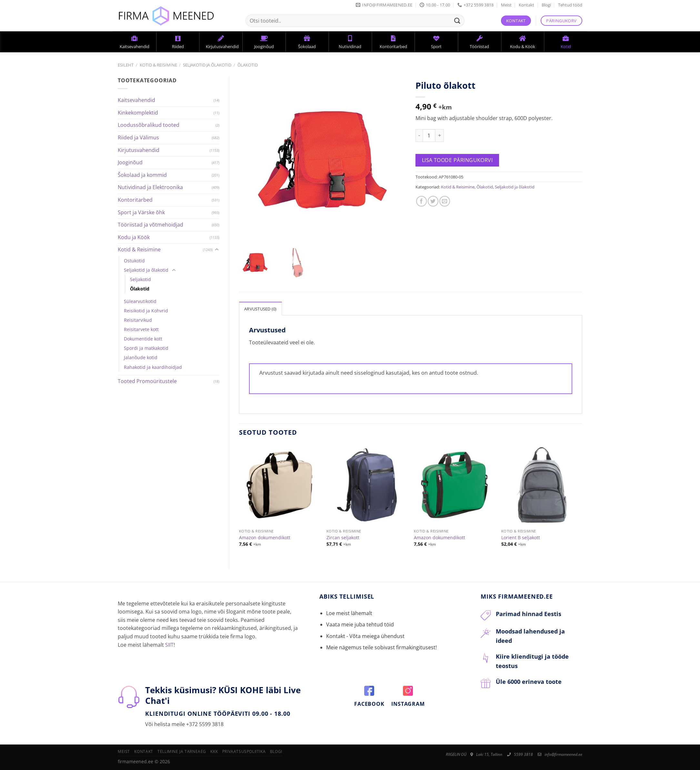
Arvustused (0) (260, 309)
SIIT (169, 645)
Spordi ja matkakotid (146, 348)
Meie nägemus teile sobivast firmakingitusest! (381, 647)
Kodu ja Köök (134, 237)
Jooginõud (130, 162)
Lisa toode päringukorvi (457, 160)
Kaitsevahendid (136, 100)
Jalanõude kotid (141, 357)
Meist (506, 5)
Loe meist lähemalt (349, 613)
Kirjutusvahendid (139, 150)
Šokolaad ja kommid (142, 175)
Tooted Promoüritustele (147, 381)
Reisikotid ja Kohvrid (146, 311)
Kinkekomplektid (138, 113)
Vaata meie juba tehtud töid (360, 624)
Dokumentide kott (143, 339)
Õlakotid (248, 65)
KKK (214, 751)
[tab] (260, 309)
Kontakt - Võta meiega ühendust (365, 636)
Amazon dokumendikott (265, 538)
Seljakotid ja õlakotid (207, 65)
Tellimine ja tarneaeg (182, 751)
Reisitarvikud (138, 320)
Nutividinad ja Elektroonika (150, 187)
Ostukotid (134, 261)
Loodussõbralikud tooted (149, 125)
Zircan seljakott (343, 538)
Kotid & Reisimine (158, 65)
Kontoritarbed (135, 200)
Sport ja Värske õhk (141, 212)
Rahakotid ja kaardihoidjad (153, 367)
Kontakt (526, 5)
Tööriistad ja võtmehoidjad (150, 225)
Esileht (126, 65)
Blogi (546, 5)
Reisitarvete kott (141, 329)
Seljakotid (140, 279)
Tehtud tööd (570, 5)
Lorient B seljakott (521, 538)
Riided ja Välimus (138, 137)
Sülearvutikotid (140, 301)
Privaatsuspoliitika (244, 751)
